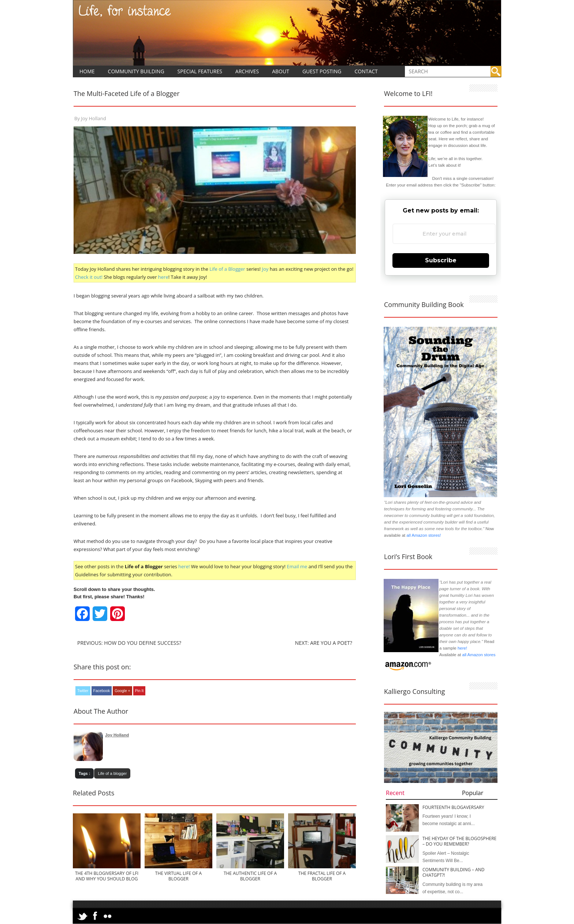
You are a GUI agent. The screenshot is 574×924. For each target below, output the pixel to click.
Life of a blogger (112, 773)
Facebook (102, 691)
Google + (122, 691)
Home (87, 71)
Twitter (83, 691)
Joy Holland (93, 118)
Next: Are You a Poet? (324, 643)
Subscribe (441, 260)
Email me (297, 566)
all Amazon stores (478, 655)
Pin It (139, 691)
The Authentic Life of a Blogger (250, 876)
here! (184, 566)
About (281, 71)
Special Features (200, 71)
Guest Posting (322, 71)
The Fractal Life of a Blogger (322, 876)
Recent (395, 793)
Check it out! (89, 277)
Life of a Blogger (228, 269)
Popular (473, 793)
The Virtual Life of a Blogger (178, 876)
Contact (366, 71)
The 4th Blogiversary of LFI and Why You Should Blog (107, 876)
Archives (247, 71)
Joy (265, 269)
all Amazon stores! (424, 535)
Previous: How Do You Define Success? (129, 643)
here (163, 277)
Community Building (136, 71)
